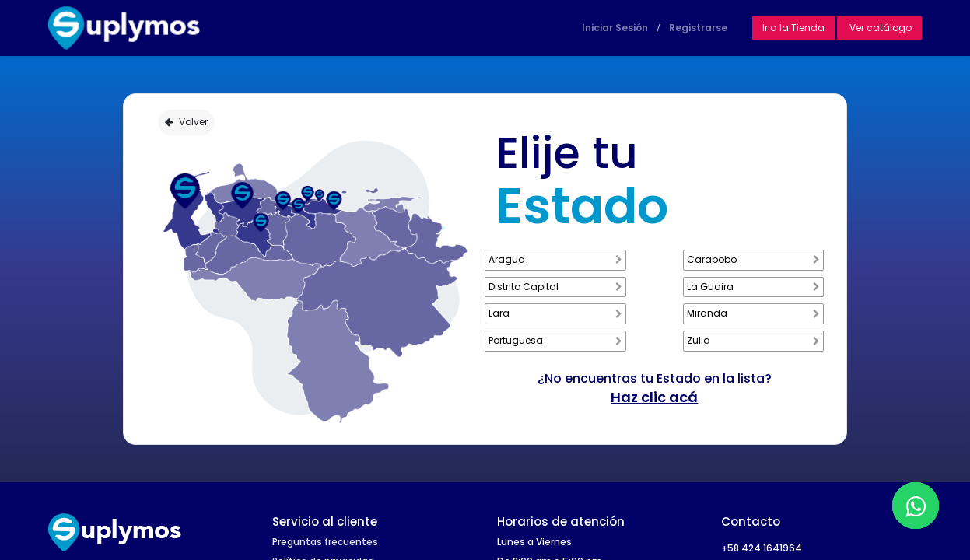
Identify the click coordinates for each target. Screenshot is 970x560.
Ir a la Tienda (793, 28)
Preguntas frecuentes (325, 542)
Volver (186, 122)
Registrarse (698, 28)
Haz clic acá (654, 397)
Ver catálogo (879, 28)
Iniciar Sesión (615, 28)
